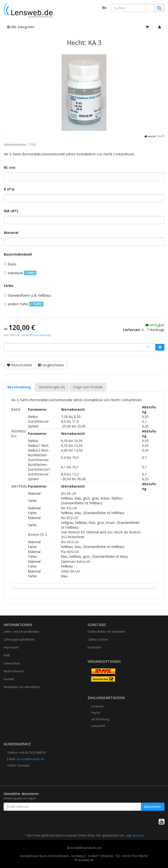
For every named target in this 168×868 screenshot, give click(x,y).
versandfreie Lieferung (36, 335)
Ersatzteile (94, 647)
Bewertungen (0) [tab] (52, 387)
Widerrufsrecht (14, 671)
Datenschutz (12, 663)
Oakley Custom (98, 639)
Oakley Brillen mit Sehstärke (106, 632)
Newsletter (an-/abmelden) (22, 687)
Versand (138, 835)
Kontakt (9, 679)
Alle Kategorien (21, 27)
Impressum (11, 647)
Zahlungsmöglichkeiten (19, 639)
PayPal (96, 713)
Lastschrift (98, 726)
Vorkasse (97, 706)
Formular (24, 765)
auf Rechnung (100, 719)
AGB (7, 655)
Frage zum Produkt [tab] (88, 387)
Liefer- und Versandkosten (21, 632)
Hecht (155, 137)
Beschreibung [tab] (19, 387)
